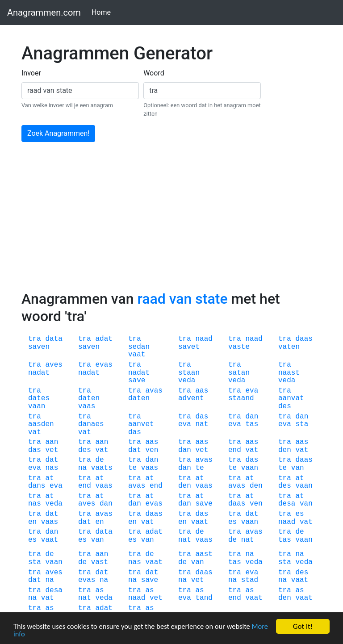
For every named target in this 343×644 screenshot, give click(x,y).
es (232, 522)
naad (204, 339)
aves (54, 365)
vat (35, 432)
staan (189, 373)
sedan (139, 347)
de (99, 460)
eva (252, 391)
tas (252, 424)
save (137, 381)
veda (187, 381)
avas (154, 391)
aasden (41, 424)
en (32, 522)
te (132, 468)
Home (103, 12)
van (298, 468)
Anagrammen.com (44, 13)
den (285, 450)
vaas (87, 406)
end (235, 450)
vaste (239, 347)
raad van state (182, 299)
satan (239, 373)
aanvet (141, 424)
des (285, 406)
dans (37, 486)
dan (252, 417)
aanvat (291, 398)
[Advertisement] (171, 223)
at (49, 478)
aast (204, 554)
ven (152, 450)
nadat (39, 373)
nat (202, 424)
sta (302, 424)
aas (202, 391)
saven (39, 347)
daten (89, 398)
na (82, 468)
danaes (91, 424)
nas (52, 468)
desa (287, 504)
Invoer (31, 73)
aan (52, 442)
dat (135, 450)
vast (100, 562)
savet (189, 347)
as (99, 590)
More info (29, 634)
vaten (289, 347)
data (54, 339)
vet (52, 450)
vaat (137, 355)
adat (104, 339)
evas (104, 365)
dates (39, 398)
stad (250, 580)
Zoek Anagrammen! (58, 133)
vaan (37, 406)
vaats (102, 468)
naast (289, 373)
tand (204, 598)
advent (191, 398)
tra (35, 339)
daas (304, 339)
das (135, 432)
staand (241, 398)
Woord (154, 73)
